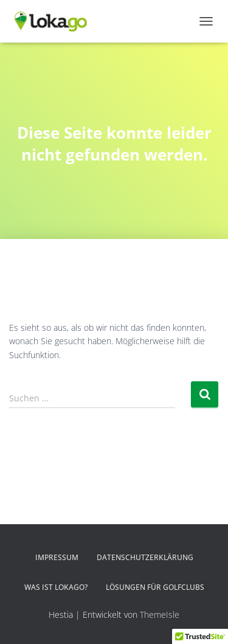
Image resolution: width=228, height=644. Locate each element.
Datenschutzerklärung (145, 557)
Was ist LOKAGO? (56, 587)
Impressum (57, 557)
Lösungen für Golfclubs (155, 587)
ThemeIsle (160, 615)
